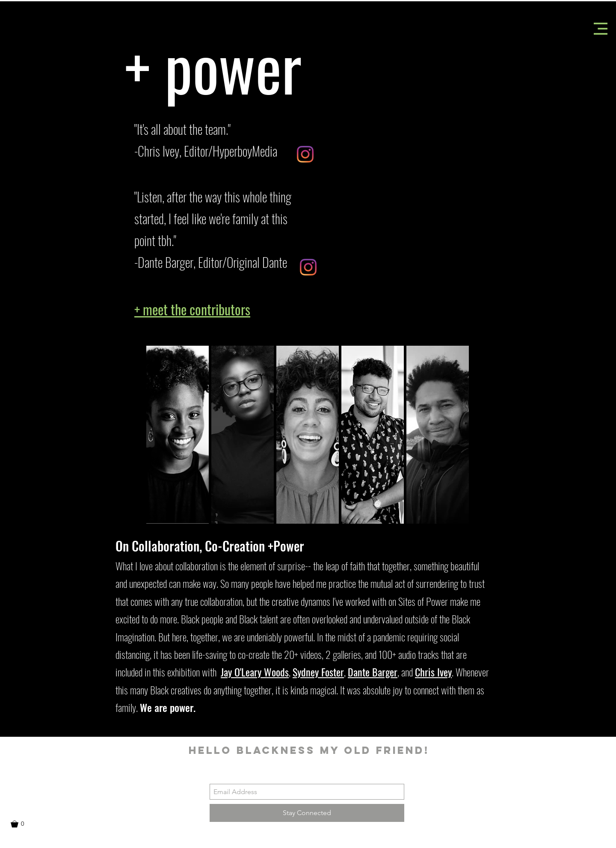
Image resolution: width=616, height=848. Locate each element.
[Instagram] (305, 154)
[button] (601, 29)
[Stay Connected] (307, 813)
